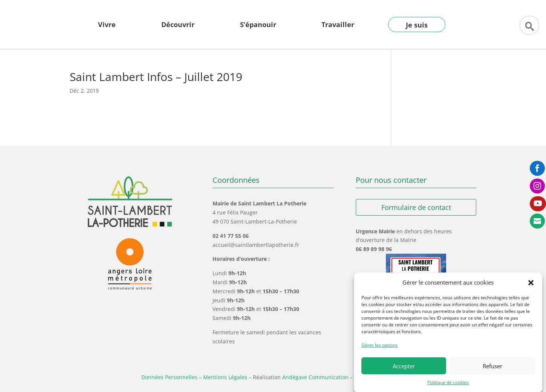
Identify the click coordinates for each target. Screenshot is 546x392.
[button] (531, 288)
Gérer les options (379, 350)
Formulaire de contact (416, 207)
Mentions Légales (225, 377)
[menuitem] (107, 30)
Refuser (492, 371)
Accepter (404, 371)
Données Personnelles (169, 377)
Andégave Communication (315, 377)
